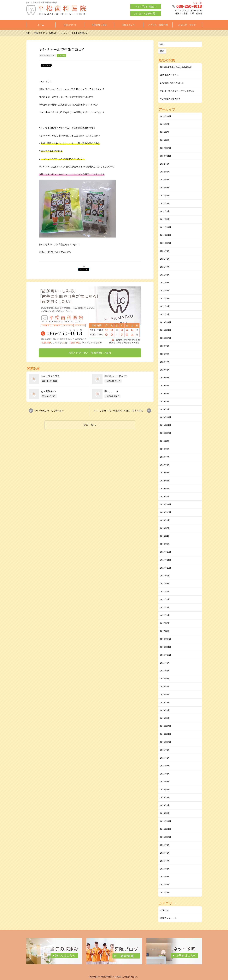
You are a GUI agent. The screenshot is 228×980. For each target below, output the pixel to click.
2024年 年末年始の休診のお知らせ (176, 67)
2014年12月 (166, 821)
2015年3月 (165, 797)
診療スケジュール (168, 918)
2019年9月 (165, 441)
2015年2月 (165, 805)
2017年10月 (166, 568)
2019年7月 (165, 457)
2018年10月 (166, 512)
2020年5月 (165, 378)
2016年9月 (165, 663)
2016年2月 (165, 710)
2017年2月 (165, 623)
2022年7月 (165, 180)
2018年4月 (165, 536)
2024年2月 (165, 132)
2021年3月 (165, 298)
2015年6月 (165, 774)
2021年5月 (165, 283)
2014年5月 (165, 877)
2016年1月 (165, 718)
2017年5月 (165, 599)
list (84, 267)
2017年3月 (165, 615)
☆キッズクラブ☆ (50, 376)
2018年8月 (165, 520)
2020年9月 (165, 346)
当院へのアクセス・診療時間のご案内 (90, 353)
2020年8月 (165, 354)
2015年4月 (165, 790)
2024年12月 (166, 116)
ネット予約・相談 (144, 7)
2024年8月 (165, 124)
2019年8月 (165, 449)
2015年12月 (166, 726)
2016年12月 (166, 639)
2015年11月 (166, 734)
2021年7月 (165, 267)
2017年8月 (165, 584)
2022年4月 (165, 196)
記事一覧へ (90, 425)
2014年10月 (166, 837)
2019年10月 (166, 433)
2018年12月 (166, 504)
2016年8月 (165, 671)
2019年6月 (165, 465)
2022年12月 (166, 148)
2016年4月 (165, 695)
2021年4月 (165, 291)
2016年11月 (166, 647)
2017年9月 (165, 576)
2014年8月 (165, 853)
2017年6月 (165, 592)
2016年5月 (165, 687)
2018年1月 (165, 544)
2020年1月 (165, 409)
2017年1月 (165, 631)
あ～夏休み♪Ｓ (48, 391)
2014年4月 (165, 885)
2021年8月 (165, 259)
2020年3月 (165, 394)
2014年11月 (166, 829)
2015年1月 (165, 813)
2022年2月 (165, 211)
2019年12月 (166, 417)
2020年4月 (165, 386)
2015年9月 (165, 750)
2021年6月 (165, 275)
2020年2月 (165, 402)
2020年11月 (166, 330)
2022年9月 (165, 164)
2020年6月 (165, 370)
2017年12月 (166, 552)
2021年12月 (166, 227)
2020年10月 (166, 338)
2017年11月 (166, 560)
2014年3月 (165, 892)
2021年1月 (165, 314)
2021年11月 (166, 235)
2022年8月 (165, 172)
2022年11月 (166, 156)
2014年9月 (165, 845)
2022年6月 (165, 188)
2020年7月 (165, 362)
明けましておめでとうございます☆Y (177, 91)
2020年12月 (166, 322)
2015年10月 (166, 742)
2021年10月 (166, 243)
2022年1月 (165, 219)
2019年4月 (165, 481)
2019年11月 (166, 425)
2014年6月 (165, 869)
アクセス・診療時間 (144, 14)
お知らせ (61, 56)
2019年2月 (165, 489)
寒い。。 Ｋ (111, 391)
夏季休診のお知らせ (169, 75)
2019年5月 (165, 473)
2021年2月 (165, 306)
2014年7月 (165, 861)
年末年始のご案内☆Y (116, 376)
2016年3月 (165, 702)
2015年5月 (165, 782)
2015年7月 (165, 766)
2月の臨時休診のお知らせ (172, 83)
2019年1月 (165, 497)
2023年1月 (165, 140)
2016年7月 (165, 679)
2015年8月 (165, 758)
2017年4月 (165, 607)
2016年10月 (166, 655)
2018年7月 (165, 528)
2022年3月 (165, 203)
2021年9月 (165, 251)
